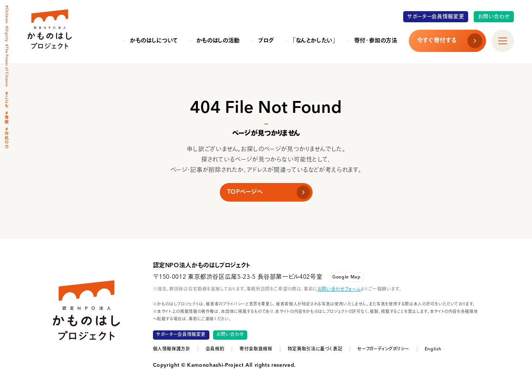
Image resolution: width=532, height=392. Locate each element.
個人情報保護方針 (172, 349)
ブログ (266, 41)
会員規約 (215, 349)
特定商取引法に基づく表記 (315, 349)
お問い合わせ (494, 17)
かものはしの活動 (218, 41)
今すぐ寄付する (437, 41)
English (433, 349)
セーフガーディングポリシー (383, 349)
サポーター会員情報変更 (436, 17)
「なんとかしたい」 (314, 41)
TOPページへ (245, 192)
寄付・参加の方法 (376, 41)
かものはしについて (154, 41)
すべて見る (499, 35)
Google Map (346, 277)
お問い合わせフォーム (339, 290)
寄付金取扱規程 (256, 349)
